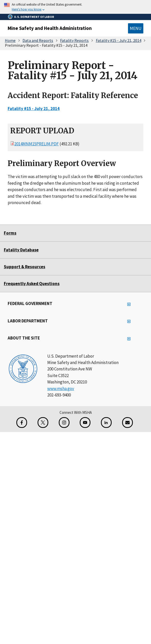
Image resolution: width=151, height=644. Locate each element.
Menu (136, 28)
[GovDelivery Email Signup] (127, 423)
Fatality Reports (74, 40)
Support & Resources (25, 267)
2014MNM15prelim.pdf (37, 144)
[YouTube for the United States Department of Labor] (85, 423)
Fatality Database (21, 250)
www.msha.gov (61, 389)
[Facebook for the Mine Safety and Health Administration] (22, 423)
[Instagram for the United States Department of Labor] (64, 423)
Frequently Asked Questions (32, 284)
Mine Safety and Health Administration (50, 28)
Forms (10, 233)
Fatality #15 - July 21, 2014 (119, 40)
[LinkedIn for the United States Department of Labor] (106, 423)
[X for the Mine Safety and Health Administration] (43, 423)
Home (10, 40)
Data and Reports (38, 40)
